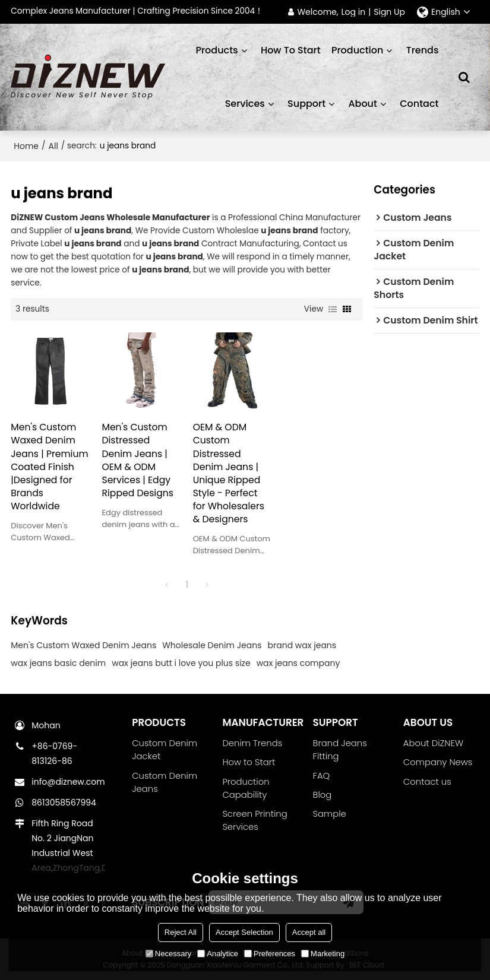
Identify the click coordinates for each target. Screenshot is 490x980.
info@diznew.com (68, 782)
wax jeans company (298, 663)
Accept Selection (244, 932)
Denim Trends (252, 743)
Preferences (270, 954)
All (53, 146)
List (333, 309)
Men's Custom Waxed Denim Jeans (83, 645)
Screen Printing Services (255, 820)
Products (216, 50)
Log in (354, 12)
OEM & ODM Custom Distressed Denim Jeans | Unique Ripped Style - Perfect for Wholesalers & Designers (229, 473)
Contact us (427, 781)
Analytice (218, 954)
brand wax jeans (302, 645)
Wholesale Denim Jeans (212, 645)
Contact (419, 104)
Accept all (309, 932)
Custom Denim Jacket (165, 749)
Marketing (323, 954)
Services (245, 104)
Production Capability (246, 788)
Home (26, 146)
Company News (438, 762)
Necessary (168, 954)
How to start (291, 50)
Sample (330, 814)
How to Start (249, 762)
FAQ (322, 776)
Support (306, 104)
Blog (323, 795)
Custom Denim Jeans (165, 782)
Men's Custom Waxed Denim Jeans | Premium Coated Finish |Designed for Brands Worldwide (49, 466)
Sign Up (389, 12)
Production (357, 50)
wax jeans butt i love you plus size (181, 663)
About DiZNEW (433, 743)
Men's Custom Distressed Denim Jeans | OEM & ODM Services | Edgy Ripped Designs (137, 460)
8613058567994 (64, 803)
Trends (423, 50)
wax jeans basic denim (58, 663)
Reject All (181, 932)
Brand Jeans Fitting (340, 749)
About (363, 104)
